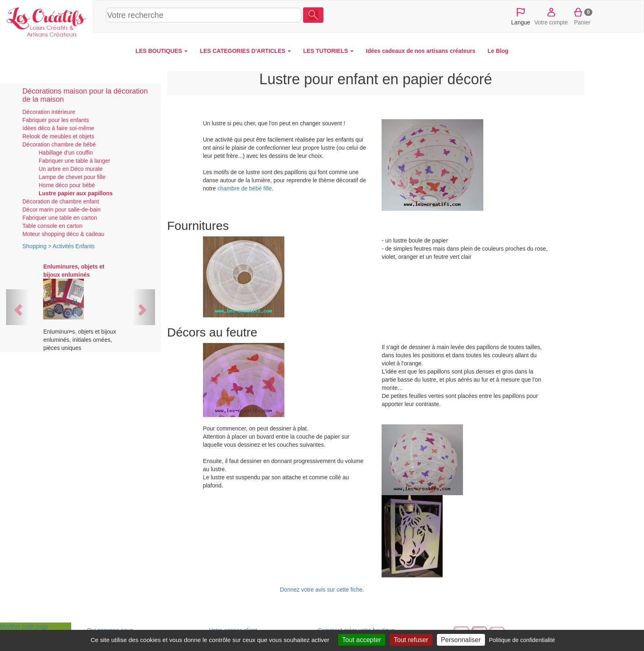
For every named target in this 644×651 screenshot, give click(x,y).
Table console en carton (52, 226)
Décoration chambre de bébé (59, 144)
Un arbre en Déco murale (71, 169)
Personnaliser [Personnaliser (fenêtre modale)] (461, 640)
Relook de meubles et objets (58, 136)
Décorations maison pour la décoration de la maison (85, 95)
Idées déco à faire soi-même (58, 128)
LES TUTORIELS (328, 51)
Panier (582, 16)
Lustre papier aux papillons (76, 193)
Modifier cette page (24, 627)
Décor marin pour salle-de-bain (61, 210)
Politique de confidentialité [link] (522, 640)
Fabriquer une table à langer (74, 161)
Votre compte (551, 16)
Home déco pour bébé (67, 185)
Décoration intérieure (49, 112)
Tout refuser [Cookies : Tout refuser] (411, 640)
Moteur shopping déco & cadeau (63, 234)
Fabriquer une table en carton (60, 218)
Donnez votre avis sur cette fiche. (322, 590)
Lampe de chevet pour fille (72, 177)
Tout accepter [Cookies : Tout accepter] (362, 640)
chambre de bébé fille (245, 188)
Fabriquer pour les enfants (56, 120)
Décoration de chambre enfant (61, 201)
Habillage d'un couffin (66, 153)
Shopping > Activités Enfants (59, 246)
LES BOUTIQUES (162, 51)
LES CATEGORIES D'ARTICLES (245, 51)
